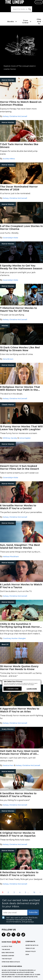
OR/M (27, 955)
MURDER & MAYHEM (8, 956)
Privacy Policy (31, 951)
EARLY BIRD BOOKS (8, 953)
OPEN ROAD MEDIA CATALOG (11, 962)
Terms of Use (30, 948)
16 (34, 892)
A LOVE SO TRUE (7, 946)
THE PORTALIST (7, 959)
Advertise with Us (32, 945)
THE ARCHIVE (6, 950)
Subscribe (39, 2)
